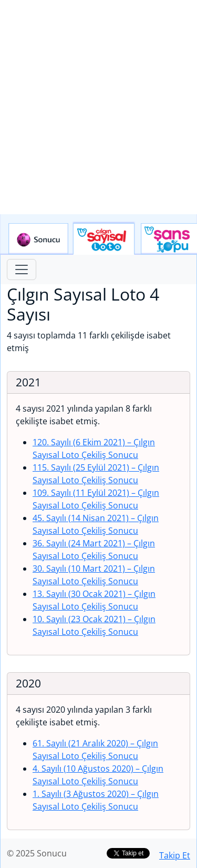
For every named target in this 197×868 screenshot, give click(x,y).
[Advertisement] (98, 107)
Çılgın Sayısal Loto (104, 239)
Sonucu (38, 239)
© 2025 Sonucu (37, 853)
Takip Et (175, 855)
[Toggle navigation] (22, 270)
